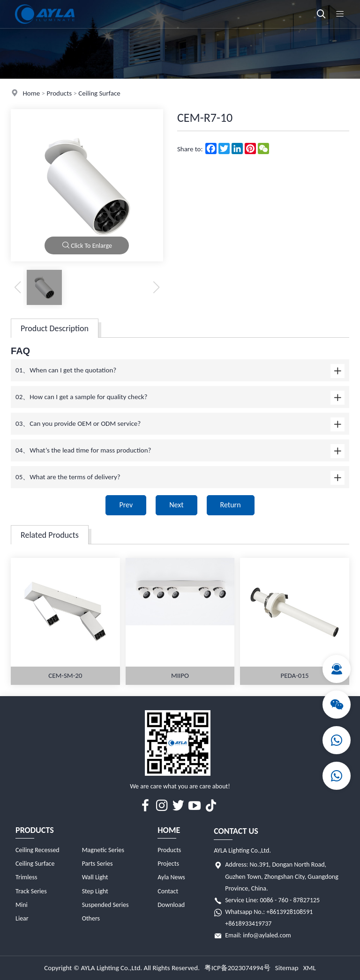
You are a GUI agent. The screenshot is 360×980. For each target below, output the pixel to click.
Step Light (95, 891)
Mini (22, 905)
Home (31, 93)
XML (310, 968)
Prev (126, 505)
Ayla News (171, 877)
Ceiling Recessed (37, 850)
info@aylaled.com (267, 935)
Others (91, 918)
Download (171, 905)
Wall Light (95, 877)
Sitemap (287, 968)
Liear (22, 918)
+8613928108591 (289, 912)
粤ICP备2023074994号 (237, 968)
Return (231, 505)
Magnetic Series (103, 850)
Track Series (31, 891)
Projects (168, 864)
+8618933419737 (248, 924)
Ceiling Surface (99, 93)
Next (176, 505)
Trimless (26, 877)
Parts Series (97, 864)
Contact (168, 891)
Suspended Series (105, 905)
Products (59, 93)
